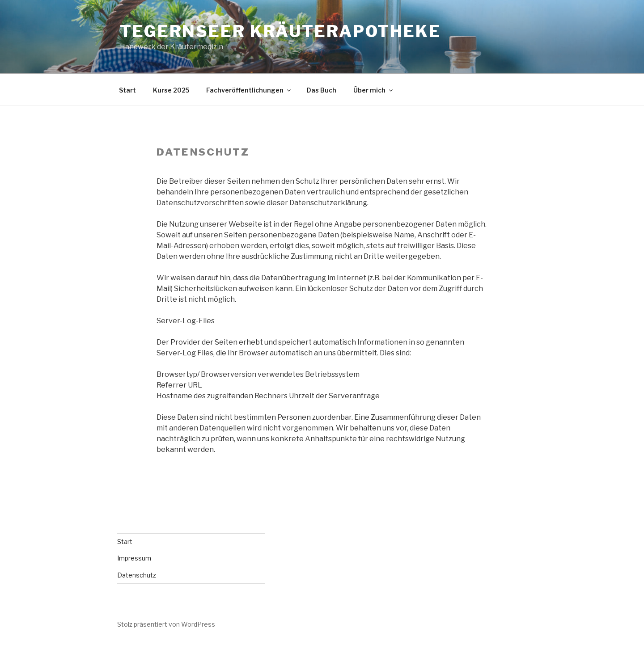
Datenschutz (137, 575)
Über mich (374, 90)
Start (127, 90)
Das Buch (322, 90)
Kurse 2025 (171, 90)
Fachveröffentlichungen (249, 90)
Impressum (134, 558)
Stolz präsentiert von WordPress (166, 624)
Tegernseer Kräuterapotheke (280, 31)
